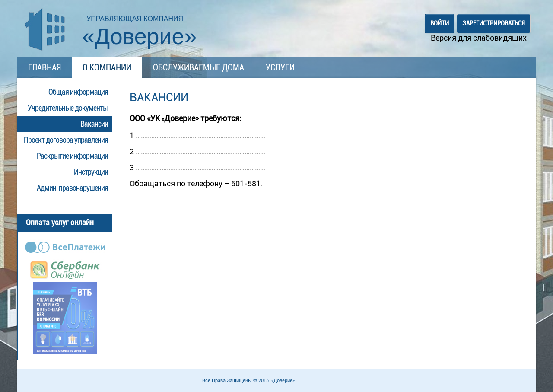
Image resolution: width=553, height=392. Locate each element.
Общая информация (78, 92)
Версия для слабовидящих (479, 38)
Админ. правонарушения (72, 188)
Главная (44, 67)
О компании (107, 67)
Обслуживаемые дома (199, 67)
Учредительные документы (68, 108)
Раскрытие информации (72, 156)
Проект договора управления (66, 140)
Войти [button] (440, 23)
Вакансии (94, 124)
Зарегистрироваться (494, 23)
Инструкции (91, 172)
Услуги (280, 67)
